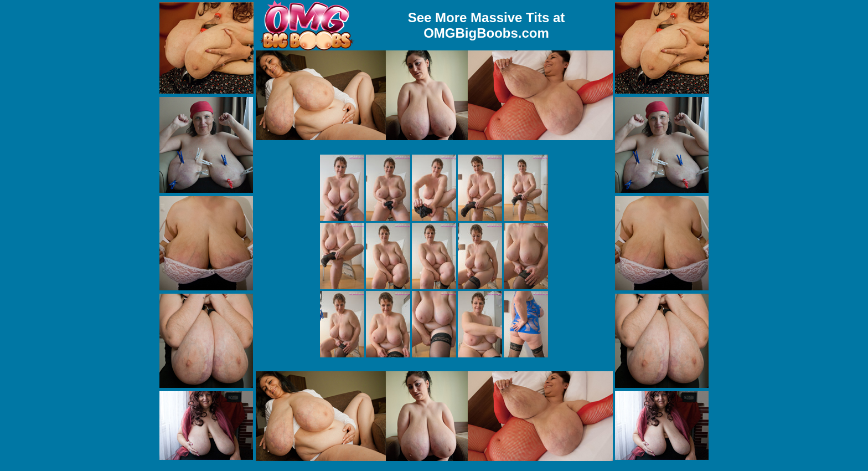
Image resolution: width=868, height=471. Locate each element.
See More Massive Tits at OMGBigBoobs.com (487, 25)
